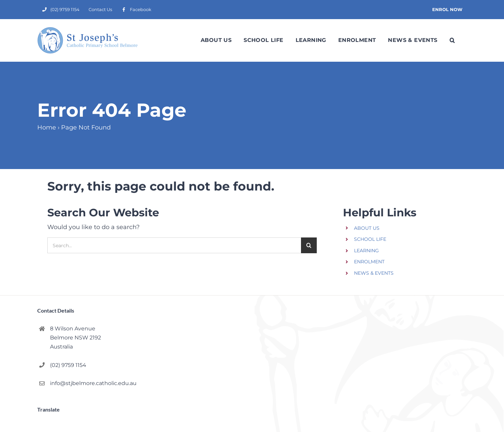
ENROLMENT (369, 262)
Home (47, 127)
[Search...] (174, 245)
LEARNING (366, 251)
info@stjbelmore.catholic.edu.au (93, 383)
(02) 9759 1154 (68, 365)
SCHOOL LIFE (370, 239)
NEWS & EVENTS (374, 273)
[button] (452, 40)
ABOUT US (367, 228)
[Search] (309, 245)
